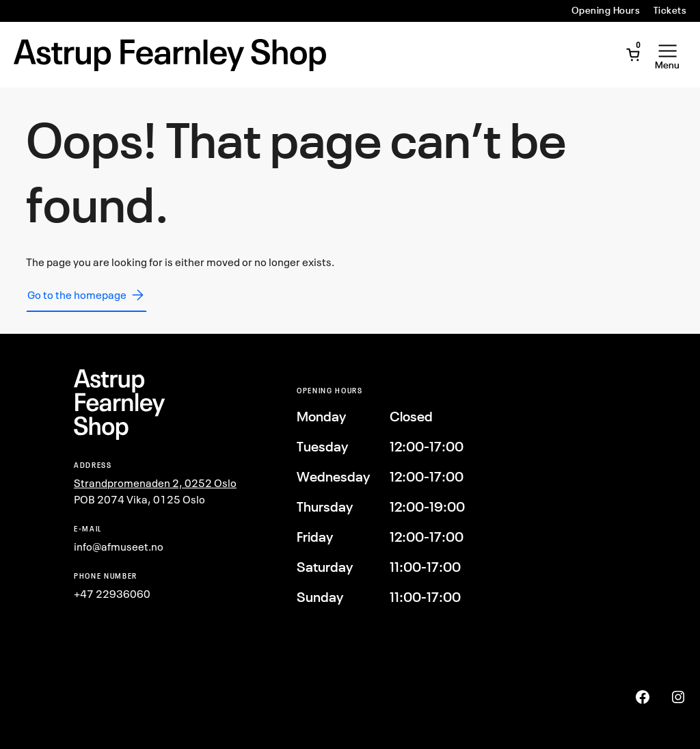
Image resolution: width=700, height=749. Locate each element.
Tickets (670, 10)
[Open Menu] (667, 55)
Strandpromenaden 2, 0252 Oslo (155, 483)
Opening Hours (606, 10)
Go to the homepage (86, 295)
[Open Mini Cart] (633, 55)
